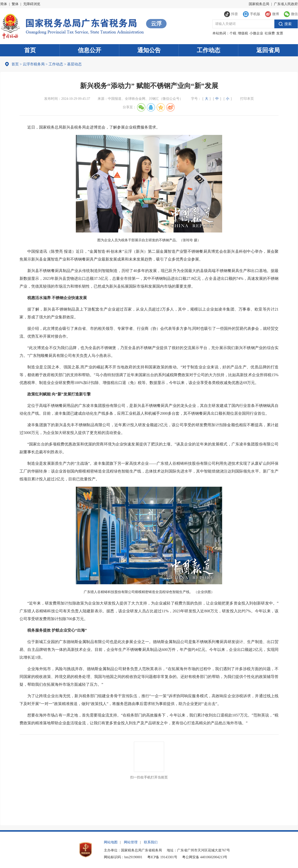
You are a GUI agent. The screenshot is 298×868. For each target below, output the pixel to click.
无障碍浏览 (32, 4)
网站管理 (131, 842)
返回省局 (268, 50)
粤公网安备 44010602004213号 (205, 857)
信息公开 (89, 50)
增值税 (243, 33)
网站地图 (111, 842)
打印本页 (247, 99)
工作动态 (209, 50)
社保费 (270, 33)
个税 (233, 33)
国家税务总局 (259, 4)
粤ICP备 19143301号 (162, 857)
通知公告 (149, 50)
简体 (4, 4)
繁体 (15, 4)
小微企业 (256, 33)
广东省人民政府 (286, 4)
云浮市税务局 (34, 64)
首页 (30, 50)
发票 (280, 33)
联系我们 (151, 842)
